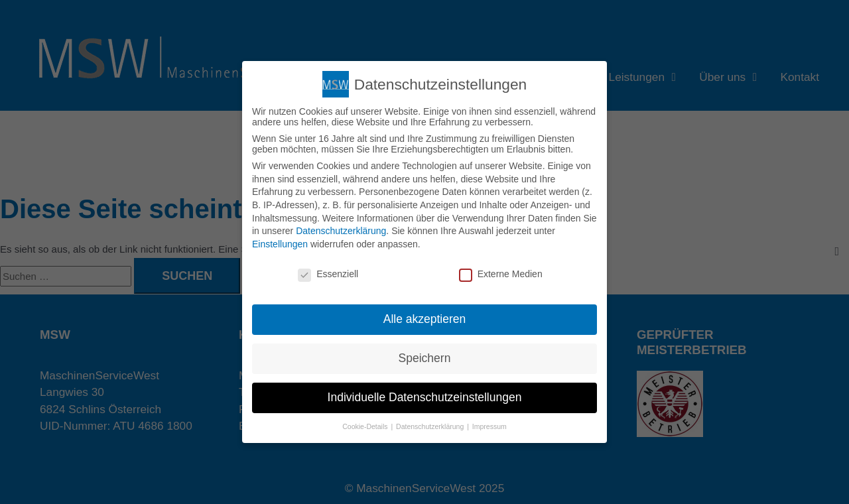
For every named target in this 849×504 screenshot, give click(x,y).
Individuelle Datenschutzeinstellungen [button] (425, 397)
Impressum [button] (490, 426)
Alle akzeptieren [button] (425, 319)
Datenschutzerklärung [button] (431, 426)
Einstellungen (280, 244)
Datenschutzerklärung (341, 231)
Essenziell (328, 274)
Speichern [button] (425, 358)
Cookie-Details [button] (366, 426)
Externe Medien (501, 274)
